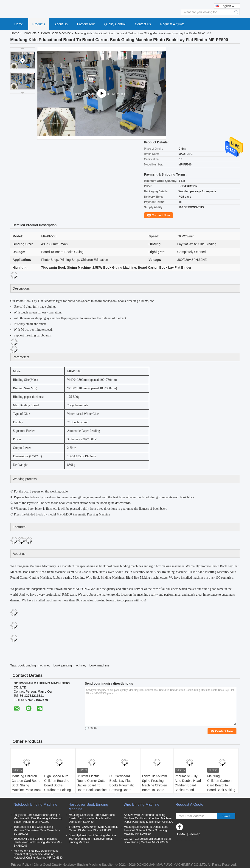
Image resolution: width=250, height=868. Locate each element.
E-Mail (182, 834)
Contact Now (161, 215)
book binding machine (33, 665)
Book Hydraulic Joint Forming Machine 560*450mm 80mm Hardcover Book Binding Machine (92, 839)
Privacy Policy (21, 865)
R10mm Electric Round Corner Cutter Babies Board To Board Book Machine (92, 783)
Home (19, 24)
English (227, 6)
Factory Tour (86, 24)
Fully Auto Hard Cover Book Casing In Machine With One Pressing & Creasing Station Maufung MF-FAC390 (38, 818)
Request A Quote (172, 24)
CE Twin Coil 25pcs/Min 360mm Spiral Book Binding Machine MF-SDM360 (147, 841)
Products (39, 24)
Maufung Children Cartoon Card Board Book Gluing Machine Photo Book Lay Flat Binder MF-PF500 (27, 788)
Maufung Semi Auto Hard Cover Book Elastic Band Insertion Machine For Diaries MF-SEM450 (92, 818)
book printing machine (69, 665)
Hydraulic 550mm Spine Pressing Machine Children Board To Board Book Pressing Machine (155, 788)
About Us (61, 24)
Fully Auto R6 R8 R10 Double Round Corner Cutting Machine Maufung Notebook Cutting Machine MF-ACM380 (38, 854)
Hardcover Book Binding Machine (88, 807)
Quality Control (115, 24)
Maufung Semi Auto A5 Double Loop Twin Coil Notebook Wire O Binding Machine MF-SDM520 (146, 830)
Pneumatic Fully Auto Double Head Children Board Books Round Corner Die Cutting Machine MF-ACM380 (188, 790)
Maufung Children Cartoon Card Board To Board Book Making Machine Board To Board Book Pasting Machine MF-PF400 (222, 790)
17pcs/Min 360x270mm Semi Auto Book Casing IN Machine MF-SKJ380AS (93, 829)
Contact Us (143, 24)
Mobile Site (185, 840)
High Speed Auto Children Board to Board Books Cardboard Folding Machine (58, 785)
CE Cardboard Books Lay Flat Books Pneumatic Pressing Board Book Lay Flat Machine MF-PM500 (124, 788)
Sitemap (194, 834)
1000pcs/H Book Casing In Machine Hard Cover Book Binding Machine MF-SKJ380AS (38, 842)
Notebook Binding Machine (35, 804)
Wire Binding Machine (142, 804)
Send (226, 816)
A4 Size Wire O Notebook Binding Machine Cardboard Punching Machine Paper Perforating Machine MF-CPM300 (149, 818)
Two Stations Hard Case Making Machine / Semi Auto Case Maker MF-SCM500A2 (37, 830)
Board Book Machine (56, 33)
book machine (100, 665)
